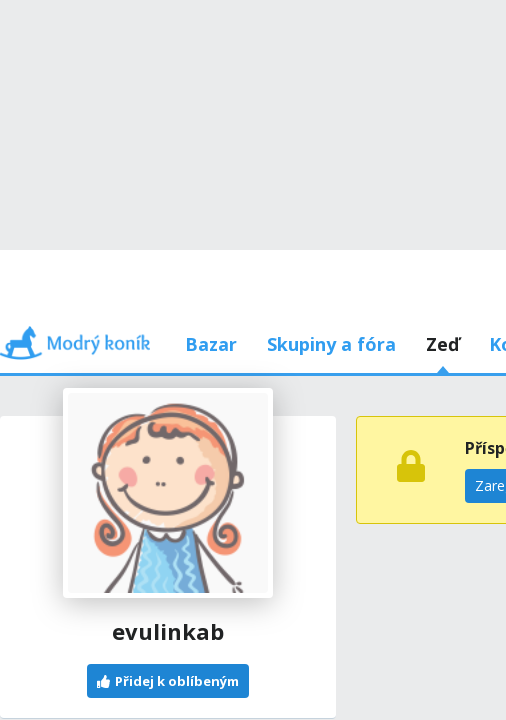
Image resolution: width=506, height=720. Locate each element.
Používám (377, 249)
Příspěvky (129, 249)
